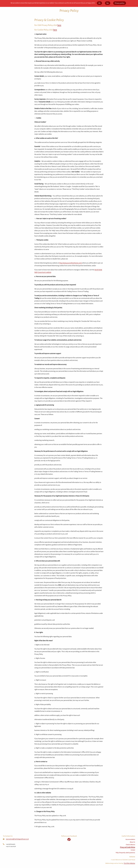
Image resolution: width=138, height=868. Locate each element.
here (59, 25)
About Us (132, 842)
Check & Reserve (130, 845)
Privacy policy (120, 3)
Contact (133, 850)
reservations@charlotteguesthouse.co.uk (17, 839)
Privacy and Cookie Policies (128, 847)
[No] (136, 3)
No (108, 3)
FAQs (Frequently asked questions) (125, 853)
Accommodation (130, 839)
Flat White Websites (129, 863)
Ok (99, 3)
